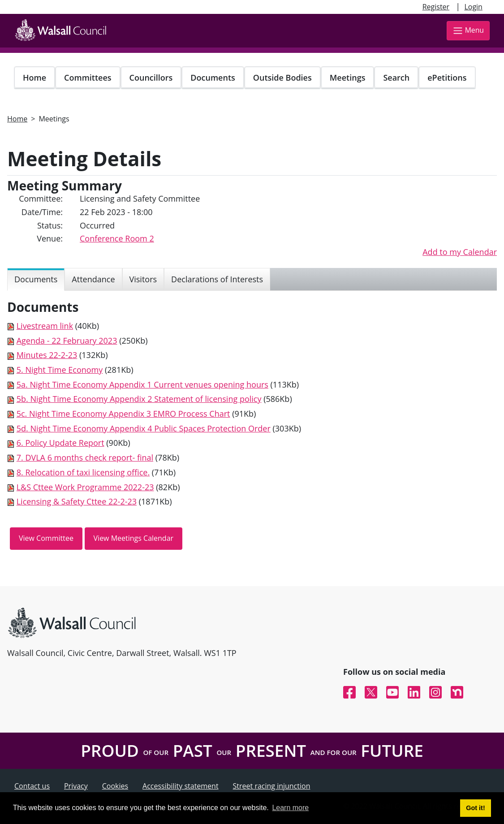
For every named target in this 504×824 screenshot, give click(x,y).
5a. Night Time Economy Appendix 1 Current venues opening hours (142, 384)
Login (473, 7)
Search (396, 78)
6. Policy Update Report (60, 443)
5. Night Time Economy (60, 370)
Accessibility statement (181, 786)
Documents (213, 78)
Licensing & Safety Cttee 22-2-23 (77, 501)
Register (436, 7)
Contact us (32, 786)
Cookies (115, 786)
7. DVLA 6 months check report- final (85, 457)
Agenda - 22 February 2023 (67, 341)
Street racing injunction (272, 786)
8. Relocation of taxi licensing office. (83, 472)
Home (34, 78)
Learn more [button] (290, 808)
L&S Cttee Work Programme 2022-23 (85, 487)
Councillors (151, 78)
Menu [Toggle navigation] (468, 31)
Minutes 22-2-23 (47, 355)
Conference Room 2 (117, 238)
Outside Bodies (282, 78)
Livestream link (45, 326)
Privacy (76, 786)
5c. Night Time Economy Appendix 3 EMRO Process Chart (123, 414)
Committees (88, 78)
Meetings (348, 78)
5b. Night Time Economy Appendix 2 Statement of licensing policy (139, 399)
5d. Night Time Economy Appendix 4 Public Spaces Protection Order (144, 428)
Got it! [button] (475, 808)
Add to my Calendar (460, 252)
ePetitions (447, 78)
